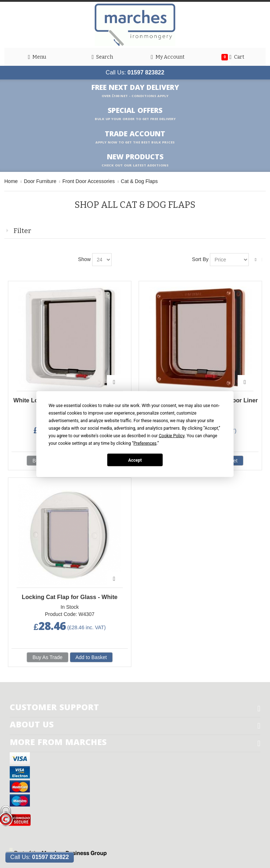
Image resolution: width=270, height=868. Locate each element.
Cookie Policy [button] (172, 436)
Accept (135, 460)
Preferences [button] (145, 443)
